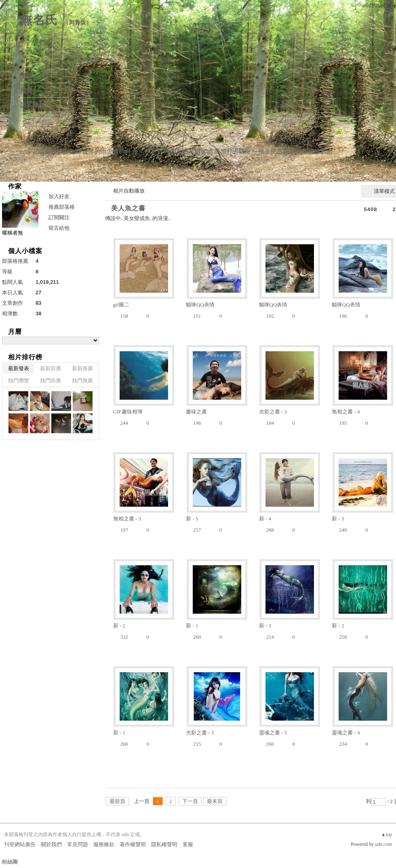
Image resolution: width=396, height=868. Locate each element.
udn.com (383, 844)
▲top (387, 834)
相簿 (26, 90)
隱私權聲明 (164, 844)
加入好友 (59, 196)
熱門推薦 (82, 381)
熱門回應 (51, 381)
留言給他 (59, 228)
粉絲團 (10, 862)
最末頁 (215, 801)
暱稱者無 (13, 233)
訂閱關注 (59, 217)
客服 (188, 844)
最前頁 (117, 801)
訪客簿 (29, 105)
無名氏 (39, 20)
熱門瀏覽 (19, 381)
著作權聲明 (133, 844)
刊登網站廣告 (20, 844)
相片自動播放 (129, 191)
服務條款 (104, 844)
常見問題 (78, 844)
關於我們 (51, 844)
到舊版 (78, 22)
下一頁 (190, 801)
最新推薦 (82, 368)
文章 (26, 76)
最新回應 (51, 368)
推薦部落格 (62, 207)
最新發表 (19, 368)
